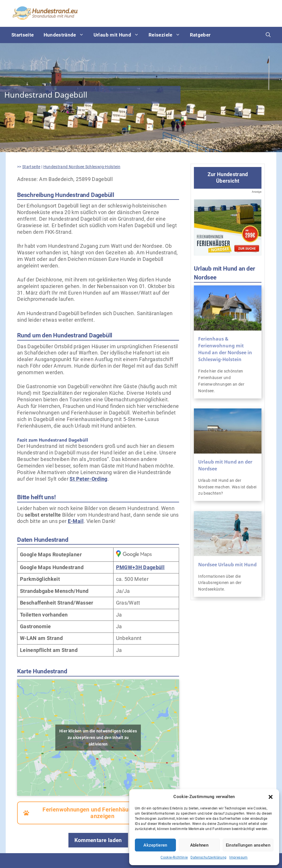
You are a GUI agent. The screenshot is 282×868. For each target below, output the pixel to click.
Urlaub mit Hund (119, 35)
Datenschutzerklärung (208, 857)
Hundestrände (66, 35)
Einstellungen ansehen (248, 845)
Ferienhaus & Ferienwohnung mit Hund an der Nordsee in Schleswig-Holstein (225, 349)
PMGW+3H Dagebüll (140, 567)
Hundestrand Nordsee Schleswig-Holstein (82, 167)
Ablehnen (199, 845)
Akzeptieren (155, 845)
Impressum (238, 857)
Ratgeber (200, 35)
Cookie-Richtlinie (174, 857)
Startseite (23, 35)
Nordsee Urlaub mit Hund (227, 565)
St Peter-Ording (88, 479)
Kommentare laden (98, 840)
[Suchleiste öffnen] (268, 35)
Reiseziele (167, 35)
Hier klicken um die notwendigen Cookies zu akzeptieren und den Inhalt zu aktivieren (98, 737)
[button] (271, 797)
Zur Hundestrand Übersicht (228, 178)
